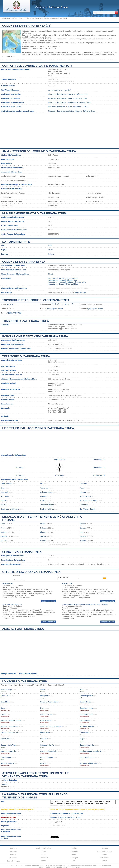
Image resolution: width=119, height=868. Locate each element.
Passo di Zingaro (47, 757)
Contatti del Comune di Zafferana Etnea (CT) (37, 66)
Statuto (51, 274)
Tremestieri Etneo (47, 505)
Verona (43, 536)
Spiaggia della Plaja (8, 745)
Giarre (31, 41)
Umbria (104, 854)
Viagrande (5, 492)
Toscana (105, 848)
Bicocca (43, 763)
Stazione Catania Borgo (49, 702)
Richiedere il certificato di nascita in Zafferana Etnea (68, 94)
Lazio (44, 851)
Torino (3, 528)
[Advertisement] (59, 130)
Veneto (105, 861)
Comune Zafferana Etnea (45, 18)
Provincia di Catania (30, 18)
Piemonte (74, 851)
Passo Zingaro (6, 757)
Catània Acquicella (87, 745)
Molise (74, 848)
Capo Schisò (6, 739)
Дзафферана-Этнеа (55, 309)
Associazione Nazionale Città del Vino (63, 280)
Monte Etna (5, 696)
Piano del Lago (6, 690)
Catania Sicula (46, 720)
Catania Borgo (85, 702)
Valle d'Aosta (104, 858)
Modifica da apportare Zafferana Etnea (65, 817)
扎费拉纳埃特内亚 (14, 313)
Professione (17, 576)
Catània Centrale (86, 714)
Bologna (4, 532)
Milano (43, 524)
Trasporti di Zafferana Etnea (26, 321)
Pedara (83, 488)
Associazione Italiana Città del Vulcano (63, 278)
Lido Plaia (44, 739)
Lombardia (44, 858)
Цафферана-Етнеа (95, 309)
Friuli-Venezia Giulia (44, 848)
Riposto (83, 492)
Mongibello (44, 696)
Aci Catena (5, 496)
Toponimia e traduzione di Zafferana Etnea (36, 300)
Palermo (44, 528)
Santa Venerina (51, 39)
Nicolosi (43, 501)
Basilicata (13, 852)
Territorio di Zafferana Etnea (26, 356)
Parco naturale (6, 292)
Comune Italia (6, 18)
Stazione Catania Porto (10, 726)
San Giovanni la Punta (88, 501)
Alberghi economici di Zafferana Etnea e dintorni (19, 674)
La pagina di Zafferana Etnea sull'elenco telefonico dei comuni (35, 796)
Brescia (83, 541)
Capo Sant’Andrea (87, 757)
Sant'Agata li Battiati (88, 509)
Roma (3, 524)
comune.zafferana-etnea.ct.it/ (59, 90)
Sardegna (74, 858)
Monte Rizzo (85, 733)
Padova (43, 541)
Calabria (13, 855)
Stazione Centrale (87, 726)
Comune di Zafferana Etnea (24, 262)
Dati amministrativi (17, 242)
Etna (82, 690)
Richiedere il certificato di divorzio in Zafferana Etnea (68, 107)
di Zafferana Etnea (51, 7)
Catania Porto (85, 720)
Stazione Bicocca (7, 763)
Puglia (74, 854)
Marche (44, 861)
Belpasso (6, 787)
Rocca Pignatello (86, 696)
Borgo (3, 708)
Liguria (44, 854)
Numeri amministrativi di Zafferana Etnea (35, 213)
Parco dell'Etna (54, 47)
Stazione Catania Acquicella (91, 751)
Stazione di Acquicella (49, 751)
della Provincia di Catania (61, 31)
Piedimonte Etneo (47, 509)
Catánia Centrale (86, 708)
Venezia (83, 536)
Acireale (43, 496)
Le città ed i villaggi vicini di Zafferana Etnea (38, 428)
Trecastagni (62, 39)
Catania (51, 254)
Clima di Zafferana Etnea (22, 552)
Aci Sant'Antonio (74, 39)
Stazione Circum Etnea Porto (51, 726)
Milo (42, 484)
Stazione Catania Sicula (10, 733)
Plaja (82, 739)
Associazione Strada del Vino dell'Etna (63, 284)
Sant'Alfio (84, 484)
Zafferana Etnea (28, 31)
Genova (83, 528)
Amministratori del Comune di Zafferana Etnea (39, 151)
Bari (81, 532)
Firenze (43, 532)
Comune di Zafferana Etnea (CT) (27, 26)
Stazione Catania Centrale (11, 720)
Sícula (3, 714)
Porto (42, 708)
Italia (50, 246)
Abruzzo (13, 848)
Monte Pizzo (45, 733)
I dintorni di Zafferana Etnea (25, 681)
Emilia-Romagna (13, 861)
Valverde (4, 505)
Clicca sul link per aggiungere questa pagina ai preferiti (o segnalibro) (78, 809)
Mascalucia (84, 505)
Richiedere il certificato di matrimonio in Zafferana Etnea (70, 103)
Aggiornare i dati (9, 56)
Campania (13, 858)
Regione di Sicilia (17, 18)
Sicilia (51, 250)
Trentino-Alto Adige (104, 851)
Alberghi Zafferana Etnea (23, 629)
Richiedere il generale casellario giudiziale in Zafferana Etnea (72, 111)
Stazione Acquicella (8, 751)
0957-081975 (53, 80)
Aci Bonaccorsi (86, 496)
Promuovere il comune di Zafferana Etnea (67, 813)
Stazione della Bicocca (89, 763)
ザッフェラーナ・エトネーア (62, 304)
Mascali (4, 501)
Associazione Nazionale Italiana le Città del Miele (67, 282)
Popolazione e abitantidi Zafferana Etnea (35, 336)
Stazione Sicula (46, 714)
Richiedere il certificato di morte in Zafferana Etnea (68, 98)
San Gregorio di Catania (10, 509)
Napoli (82, 524)
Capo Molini (5, 702)
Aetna (43, 690)
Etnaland (4, 785)
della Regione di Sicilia (82, 31)
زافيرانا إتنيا (11, 304)
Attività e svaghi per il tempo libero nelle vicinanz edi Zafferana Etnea (35, 775)
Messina (4, 541)
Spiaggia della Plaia (48, 745)
